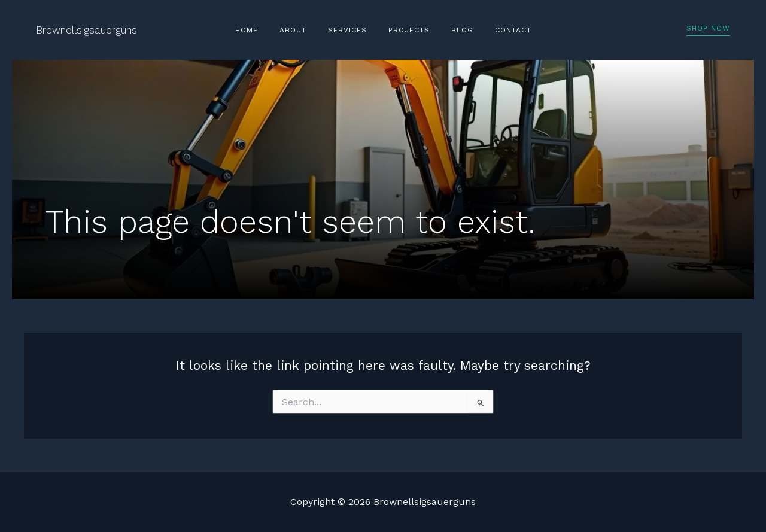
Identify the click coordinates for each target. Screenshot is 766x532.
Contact (495, 30)
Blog (452, 30)
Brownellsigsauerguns (86, 30)
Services (351, 30)
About (304, 30)
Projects (405, 30)
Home (265, 30)
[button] (708, 30)
